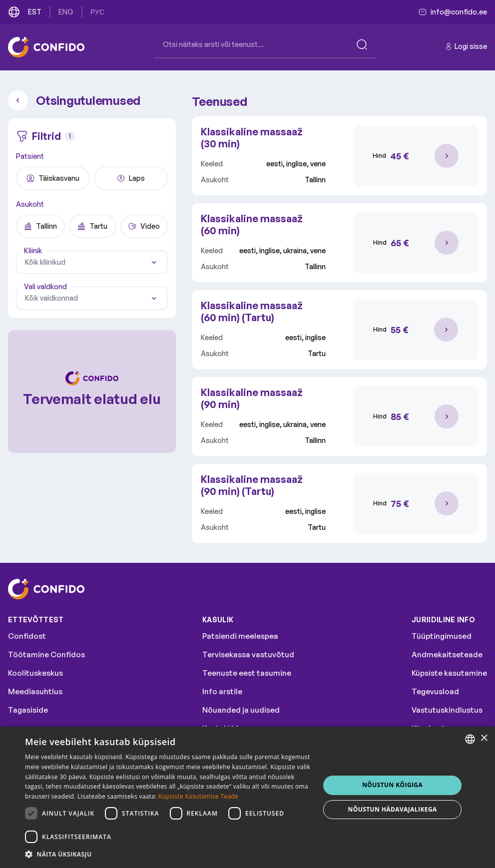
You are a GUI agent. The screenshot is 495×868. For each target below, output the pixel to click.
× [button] (484, 738)
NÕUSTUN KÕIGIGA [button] (392, 785)
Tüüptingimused (442, 636)
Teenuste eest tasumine (247, 673)
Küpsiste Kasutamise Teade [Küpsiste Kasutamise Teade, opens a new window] (198, 796)
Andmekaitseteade (447, 654)
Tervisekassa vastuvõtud (248, 654)
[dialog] (247, 797)
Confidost (27, 636)
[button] (168, 855)
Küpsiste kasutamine (449, 673)
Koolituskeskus (35, 673)
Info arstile (222, 691)
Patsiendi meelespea (240, 636)
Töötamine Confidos (46, 654)
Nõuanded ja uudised (241, 710)
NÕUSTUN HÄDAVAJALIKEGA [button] (393, 809)
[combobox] (92, 262)
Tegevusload (435, 691)
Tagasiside (28, 710)
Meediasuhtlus (35, 691)
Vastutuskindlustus (447, 710)
